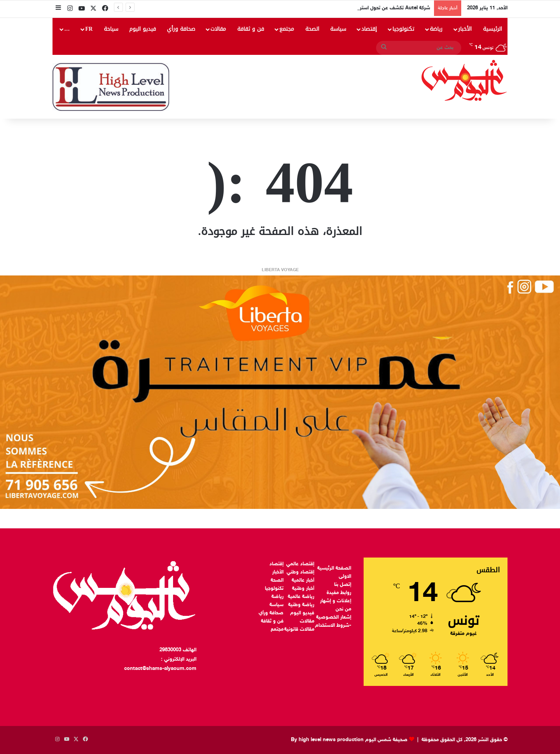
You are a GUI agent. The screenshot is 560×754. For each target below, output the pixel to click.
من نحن (343, 609)
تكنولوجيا (403, 29)
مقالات (218, 29)
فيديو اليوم (143, 29)
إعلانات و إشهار (336, 601)
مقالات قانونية (299, 630)
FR (89, 29)
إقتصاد (369, 29)
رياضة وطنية (301, 605)
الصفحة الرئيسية (334, 568)
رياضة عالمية (301, 597)
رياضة (436, 29)
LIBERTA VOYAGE (280, 270)
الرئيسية (493, 29)
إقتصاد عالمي (300, 564)
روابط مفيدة (339, 593)
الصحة (312, 29)
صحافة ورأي (181, 29)
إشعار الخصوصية (334, 617)
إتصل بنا (343, 585)
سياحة (111, 29)
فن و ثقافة (251, 29)
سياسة (338, 29)
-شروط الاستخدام (333, 626)
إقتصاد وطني (300, 572)
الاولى (345, 577)
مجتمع (287, 29)
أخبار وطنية (303, 589)
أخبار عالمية (303, 580)
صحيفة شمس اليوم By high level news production (349, 740)
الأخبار (465, 29)
